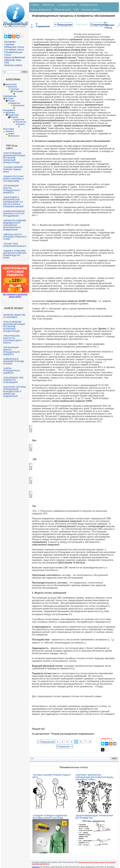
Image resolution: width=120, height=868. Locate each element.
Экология (15, 136)
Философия (9, 129)
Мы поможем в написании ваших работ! (15, 295)
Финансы (10, 131)
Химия (11, 134)
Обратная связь (13, 60)
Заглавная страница (10, 43)
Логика (11, 101)
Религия (14, 117)
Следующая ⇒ (99, 25)
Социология (19, 119)
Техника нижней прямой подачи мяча (51, 776)
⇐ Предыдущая (63, 25)
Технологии (21, 122)
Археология (11, 84)
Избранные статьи (14, 47)
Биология (12, 87)
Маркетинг (15, 103)
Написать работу (13, 65)
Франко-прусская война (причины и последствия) (13, 179)
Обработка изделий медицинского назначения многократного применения (14, 225)
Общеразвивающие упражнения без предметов (94, 817)
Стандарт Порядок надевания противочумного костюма (50, 817)
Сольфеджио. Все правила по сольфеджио (13, 380)
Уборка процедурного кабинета (11, 371)
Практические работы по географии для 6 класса (12, 339)
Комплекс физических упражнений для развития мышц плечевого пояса (94, 777)
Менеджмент (9, 110)
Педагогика (13, 115)
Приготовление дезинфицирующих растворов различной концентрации (14, 158)
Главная (35, 5)
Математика (19, 105)
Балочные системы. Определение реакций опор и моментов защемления (15, 392)
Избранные (48, 5)
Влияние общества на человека (14, 316)
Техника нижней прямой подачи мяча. (13, 169)
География (18, 91)
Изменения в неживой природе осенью (13, 361)
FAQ (7, 63)
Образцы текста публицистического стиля (15, 237)
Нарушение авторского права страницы (92, 862)
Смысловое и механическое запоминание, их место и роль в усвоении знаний (13, 202)
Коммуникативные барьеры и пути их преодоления (14, 214)
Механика (10, 113)
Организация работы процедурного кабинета (11, 189)
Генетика (15, 89)
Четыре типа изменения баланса (15, 245)
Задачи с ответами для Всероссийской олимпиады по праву (15, 254)
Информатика (10, 96)
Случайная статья (14, 50)
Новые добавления (15, 57)
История (9, 98)
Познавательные (89, 5)
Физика (21, 124)
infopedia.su (36, 867)
